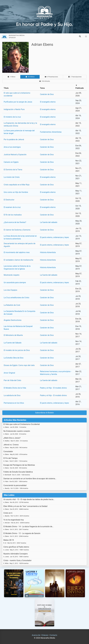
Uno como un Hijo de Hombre (16, 192)
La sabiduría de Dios (12, 395)
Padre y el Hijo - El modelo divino (53, 388)
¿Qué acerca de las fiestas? (15, 222)
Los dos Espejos (10, 290)
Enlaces (45, 635)
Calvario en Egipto (11, 162)
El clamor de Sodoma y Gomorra (17, 230)
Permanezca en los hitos (14, 403)
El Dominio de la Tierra (13, 170)
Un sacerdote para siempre (15, 283)
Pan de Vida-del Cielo (12, 380)
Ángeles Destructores (13, 320)
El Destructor (9, 200)
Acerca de (36, 635)
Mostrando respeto (12, 275)
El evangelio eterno (48, 102)
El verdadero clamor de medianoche (18, 260)
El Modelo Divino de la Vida (15, 388)
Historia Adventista (48, 252)
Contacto (53, 635)
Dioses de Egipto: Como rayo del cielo (19, 365)
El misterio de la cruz (12, 117)
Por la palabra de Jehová (14, 139)
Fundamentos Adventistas (51, 132)
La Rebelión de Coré (12, 305)
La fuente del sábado (49, 222)
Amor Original (9, 373)
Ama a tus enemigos (12, 147)
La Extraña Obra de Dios (14, 358)
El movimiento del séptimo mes (17, 252)
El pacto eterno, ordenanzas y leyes (54, 237)
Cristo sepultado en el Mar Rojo (17, 185)
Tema (42, 88)
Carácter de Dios (47, 94)
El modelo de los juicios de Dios (17, 350)
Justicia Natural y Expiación (15, 155)
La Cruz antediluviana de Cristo (16, 298)
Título (6, 88)
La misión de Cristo (12, 177)
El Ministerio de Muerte (13, 335)
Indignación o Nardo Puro (14, 109)
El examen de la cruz (12, 207)
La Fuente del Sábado (13, 343)
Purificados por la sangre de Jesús (18, 102)
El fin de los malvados (13, 215)
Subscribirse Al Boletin (44, 413)
